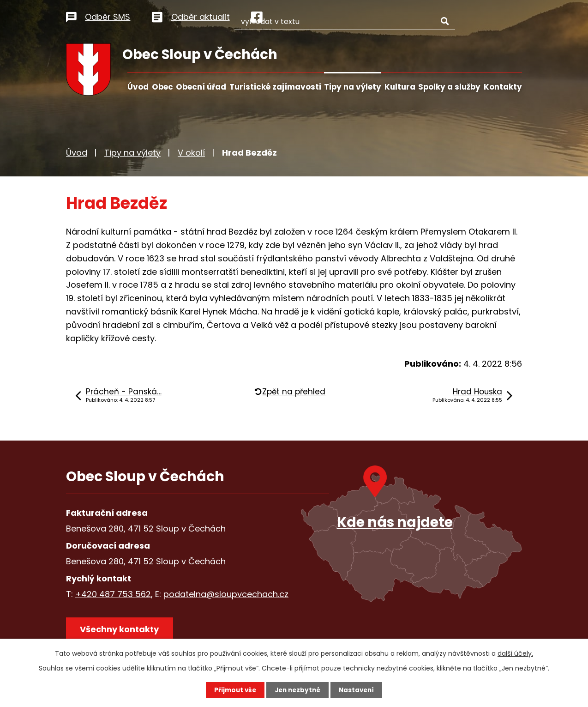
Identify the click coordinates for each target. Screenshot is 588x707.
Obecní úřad (201, 87)
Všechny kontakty (121, 631)
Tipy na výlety (353, 87)
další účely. (515, 653)
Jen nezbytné (297, 690)
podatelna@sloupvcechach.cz (226, 594)
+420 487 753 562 (113, 594)
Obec (162, 87)
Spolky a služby (449, 87)
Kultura (400, 87)
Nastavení (359, 690)
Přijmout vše (233, 690)
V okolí (191, 153)
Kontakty (503, 87)
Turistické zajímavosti (275, 87)
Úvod (138, 87)
